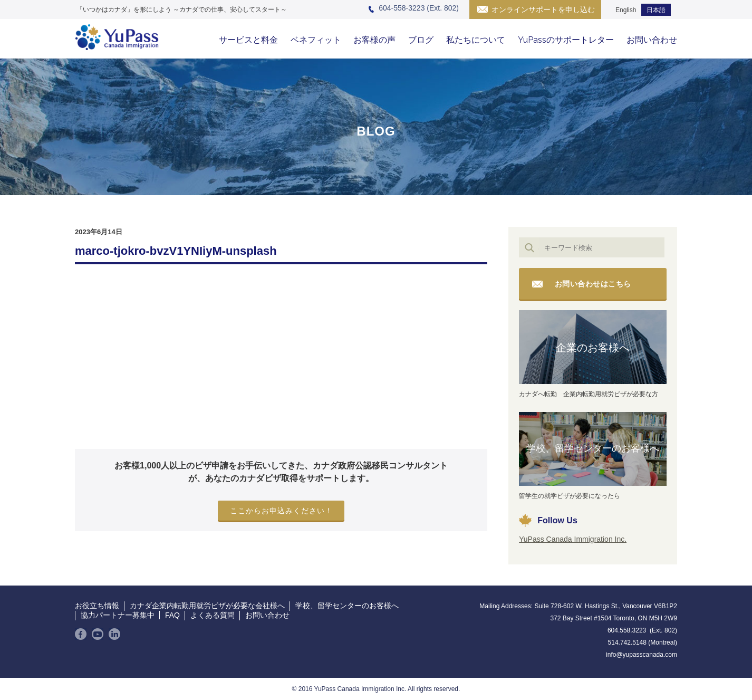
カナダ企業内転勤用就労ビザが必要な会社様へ (207, 606)
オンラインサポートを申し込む (543, 9)
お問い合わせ (652, 40)
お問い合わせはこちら (593, 284)
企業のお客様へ (593, 348)
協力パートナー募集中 (118, 615)
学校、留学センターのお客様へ (593, 448)
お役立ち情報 (97, 606)
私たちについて (476, 40)
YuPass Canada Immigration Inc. (573, 539)
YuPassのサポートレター (566, 40)
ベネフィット (316, 40)
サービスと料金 (248, 40)
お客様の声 (374, 40)
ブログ (421, 40)
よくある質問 (213, 615)
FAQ (172, 615)
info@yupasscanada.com (642, 655)
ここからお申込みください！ (281, 511)
